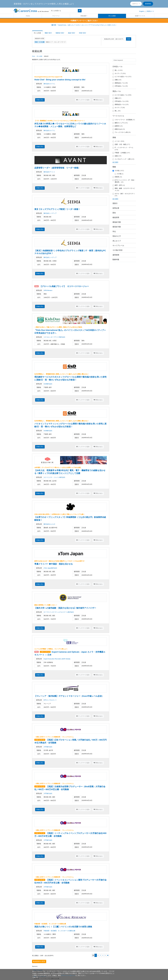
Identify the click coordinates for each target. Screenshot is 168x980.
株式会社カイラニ (49, 84)
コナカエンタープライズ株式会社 (54, 337)
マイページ (56, 16)
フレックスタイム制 (122, 132)
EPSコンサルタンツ (50, 700)
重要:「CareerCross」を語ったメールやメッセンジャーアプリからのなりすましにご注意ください (84, 25)
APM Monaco (48, 290)
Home (28, 16)
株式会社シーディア (50, 213)
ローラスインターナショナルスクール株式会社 (59, 612)
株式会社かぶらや (49, 524)
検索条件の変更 (40, 39)
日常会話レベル (120, 86)
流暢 (117, 80)
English (142, 11)
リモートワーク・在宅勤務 (124, 120)
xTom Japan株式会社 (50, 568)
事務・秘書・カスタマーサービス (124, 189)
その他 (118, 171)
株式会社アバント (49, 172)
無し (118, 70)
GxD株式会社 (48, 384)
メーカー (118, 141)
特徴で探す (83, 33)
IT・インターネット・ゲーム (123, 149)
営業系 (117, 177)
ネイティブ (119, 73)
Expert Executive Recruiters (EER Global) (57, 659)
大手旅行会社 (48, 747)
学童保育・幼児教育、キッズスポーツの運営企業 (59, 931)
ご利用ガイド (150, 11)
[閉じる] (35, 977)
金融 (117, 156)
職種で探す (48, 33)
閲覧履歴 (83, 16)
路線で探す (72, 33)
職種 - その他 (40, 42)
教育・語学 (119, 185)
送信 (129, 39)
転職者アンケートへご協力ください (84, 21)
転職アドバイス (140, 16)
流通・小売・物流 (121, 144)
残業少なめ (119, 129)
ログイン (136, 4)
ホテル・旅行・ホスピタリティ (124, 195)
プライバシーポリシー (68, 975)
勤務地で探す (60, 33)
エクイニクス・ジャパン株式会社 (54, 477)
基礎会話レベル (120, 83)
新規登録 (148, 4)
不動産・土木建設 (121, 153)
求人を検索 (112, 16)
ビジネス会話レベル (122, 77)
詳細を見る (40, 100)
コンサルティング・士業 (123, 159)
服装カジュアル (120, 123)
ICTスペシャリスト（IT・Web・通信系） (124, 181)
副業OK (118, 126)
